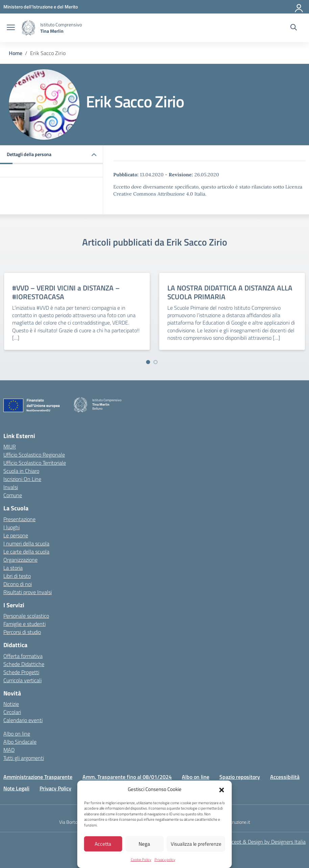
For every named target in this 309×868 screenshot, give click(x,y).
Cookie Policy (141, 860)
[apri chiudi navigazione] (11, 28)
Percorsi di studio (22, 632)
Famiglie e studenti (25, 624)
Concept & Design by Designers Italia (264, 842)
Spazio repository (240, 777)
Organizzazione (20, 560)
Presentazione (19, 519)
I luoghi (11, 527)
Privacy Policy (55, 788)
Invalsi (11, 487)
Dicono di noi (18, 584)
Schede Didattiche (24, 664)
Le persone (16, 535)
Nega (144, 844)
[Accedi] (299, 7)
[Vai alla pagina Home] (16, 53)
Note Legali (16, 788)
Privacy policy (165, 860)
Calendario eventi (23, 720)
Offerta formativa (23, 656)
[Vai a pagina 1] (148, 362)
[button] (222, 789)
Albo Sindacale (20, 742)
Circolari (12, 712)
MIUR (10, 446)
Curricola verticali (22, 680)
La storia (13, 568)
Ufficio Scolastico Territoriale (35, 463)
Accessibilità (285, 777)
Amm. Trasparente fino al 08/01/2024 (127, 777)
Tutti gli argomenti (24, 758)
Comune (13, 495)
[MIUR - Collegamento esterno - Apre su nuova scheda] (41, 7)
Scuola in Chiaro (21, 471)
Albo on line (17, 734)
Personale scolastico (26, 616)
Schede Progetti (21, 672)
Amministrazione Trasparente (38, 777)
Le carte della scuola (26, 552)
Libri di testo (17, 576)
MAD (9, 750)
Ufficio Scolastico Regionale (34, 455)
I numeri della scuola (26, 543)
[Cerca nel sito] (294, 28)
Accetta (103, 844)
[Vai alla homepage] (28, 28)
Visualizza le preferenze (196, 844)
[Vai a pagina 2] (156, 362)
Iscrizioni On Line (22, 479)
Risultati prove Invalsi (28, 592)
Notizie (11, 704)
